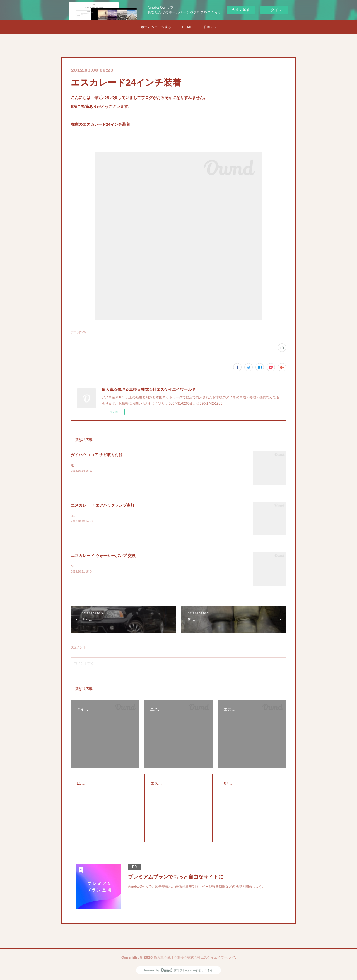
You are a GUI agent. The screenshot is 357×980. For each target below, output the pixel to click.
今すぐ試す (241, 10)
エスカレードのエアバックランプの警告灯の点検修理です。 (116, 516)
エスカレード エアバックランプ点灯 (103, 505)
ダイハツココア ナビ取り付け (97, 455)
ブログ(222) (78, 332)
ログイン (274, 10)
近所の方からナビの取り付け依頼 (96, 465)
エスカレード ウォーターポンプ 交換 (103, 556)
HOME (187, 27)
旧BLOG (210, 27)
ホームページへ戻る (156, 27)
